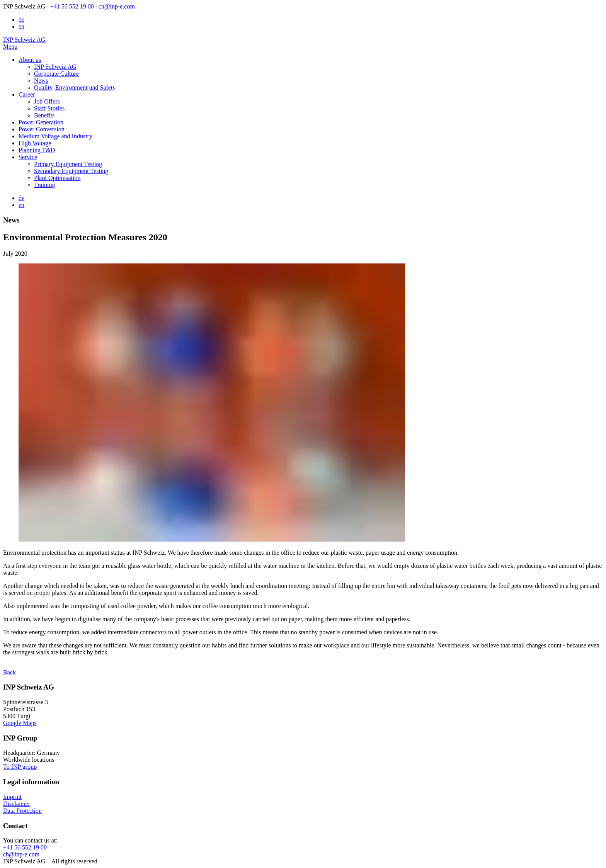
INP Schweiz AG (55, 67)
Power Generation (41, 122)
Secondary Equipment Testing (71, 171)
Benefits (44, 115)
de (21, 20)
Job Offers (47, 101)
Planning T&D (37, 150)
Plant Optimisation (57, 178)
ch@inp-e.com (117, 6)
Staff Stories (49, 108)
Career (27, 94)
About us (30, 60)
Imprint (12, 797)
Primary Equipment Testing (68, 164)
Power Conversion (42, 129)
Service (28, 157)
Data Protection (22, 811)
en (21, 26)
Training (45, 185)
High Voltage (35, 143)
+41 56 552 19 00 (72, 6)
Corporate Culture (56, 74)
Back (9, 672)
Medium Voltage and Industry (55, 136)
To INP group (20, 767)
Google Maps (20, 723)
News (41, 81)
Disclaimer (17, 804)
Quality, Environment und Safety (75, 87)
